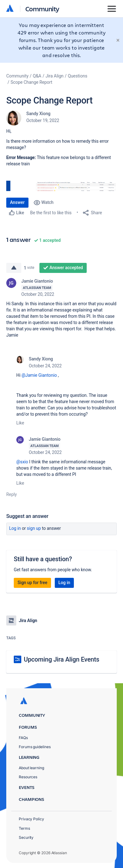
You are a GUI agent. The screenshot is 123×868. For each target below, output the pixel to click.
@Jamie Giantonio (39, 375)
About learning (31, 768)
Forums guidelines (35, 747)
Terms (24, 828)
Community (42, 9)
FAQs (23, 738)
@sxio (22, 462)
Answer (17, 202)
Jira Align (55, 76)
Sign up (34, 528)
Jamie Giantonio (37, 281)
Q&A (37, 76)
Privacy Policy (31, 819)
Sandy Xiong (38, 114)
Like (20, 423)
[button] (62, 186)
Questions (78, 76)
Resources (28, 777)
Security (26, 837)
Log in (15, 528)
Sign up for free (32, 583)
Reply (12, 494)
